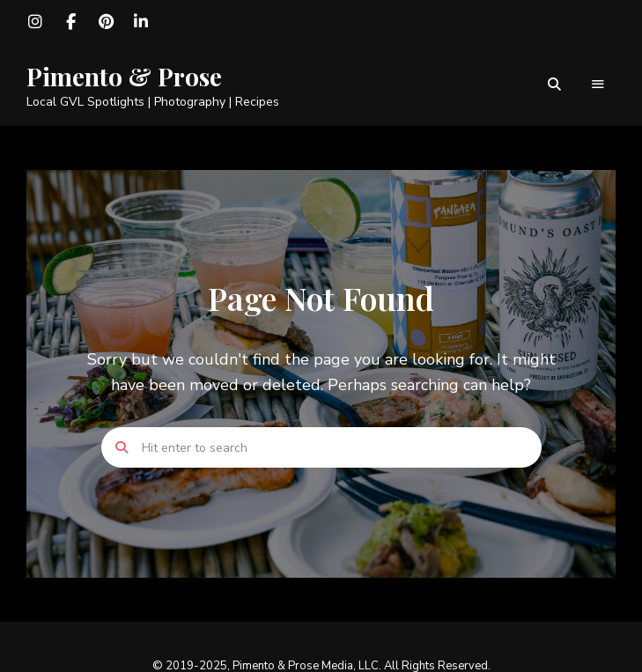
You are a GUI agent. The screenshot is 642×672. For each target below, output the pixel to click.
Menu (598, 85)
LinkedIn (141, 22)
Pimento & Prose (124, 77)
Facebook (70, 22)
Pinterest (106, 22)
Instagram (35, 22)
